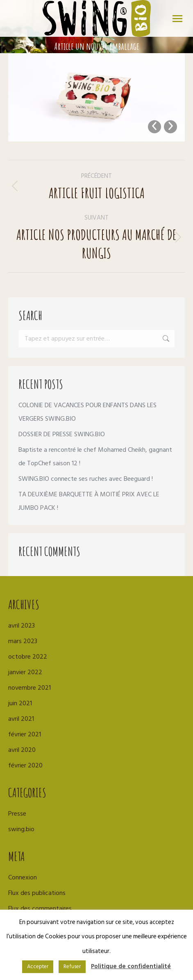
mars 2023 (23, 641)
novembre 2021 (30, 688)
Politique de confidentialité (131, 966)
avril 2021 (21, 719)
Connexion (23, 877)
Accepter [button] (38, 967)
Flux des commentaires (40, 908)
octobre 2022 (28, 657)
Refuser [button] (72, 967)
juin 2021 (20, 703)
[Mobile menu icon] (177, 19)
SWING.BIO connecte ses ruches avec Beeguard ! (86, 479)
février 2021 (25, 734)
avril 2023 (22, 626)
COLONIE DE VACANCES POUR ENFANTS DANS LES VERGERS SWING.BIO (87, 412)
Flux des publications (37, 893)
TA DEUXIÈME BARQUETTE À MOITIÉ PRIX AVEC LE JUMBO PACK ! (89, 501)
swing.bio (21, 829)
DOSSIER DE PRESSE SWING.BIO (62, 434)
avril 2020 (22, 750)
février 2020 (25, 765)
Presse (17, 814)
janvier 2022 (25, 672)
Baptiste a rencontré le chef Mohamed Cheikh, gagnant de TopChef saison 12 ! (95, 456)
